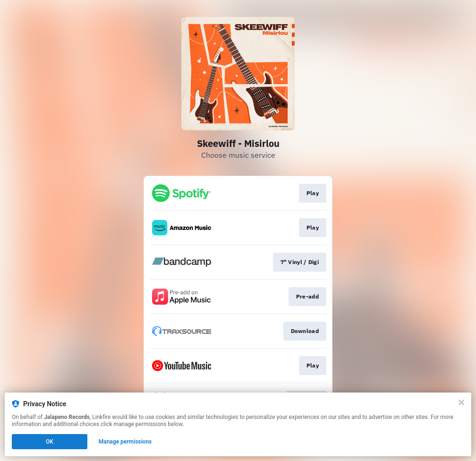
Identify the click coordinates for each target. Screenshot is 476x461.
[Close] (461, 402)
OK (50, 442)
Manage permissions (125, 442)
